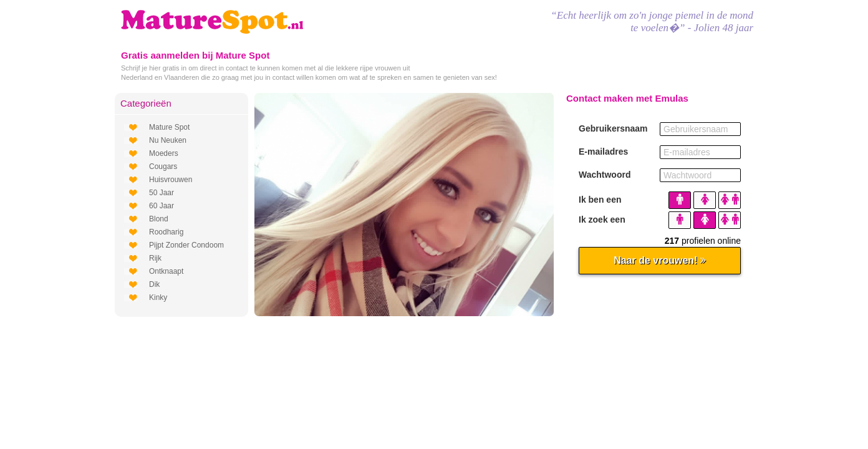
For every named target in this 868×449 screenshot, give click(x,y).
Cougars (163, 167)
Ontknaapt (166, 271)
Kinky (158, 297)
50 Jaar (162, 193)
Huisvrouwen (171, 180)
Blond (159, 219)
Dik (154, 284)
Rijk (155, 258)
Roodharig (166, 232)
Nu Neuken (168, 140)
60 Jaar (162, 206)
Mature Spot (169, 127)
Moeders (164, 153)
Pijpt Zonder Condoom (186, 245)
